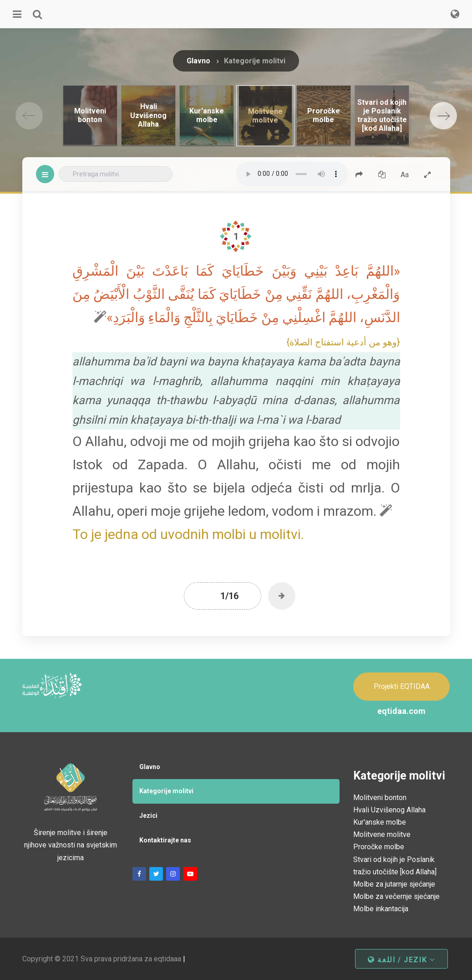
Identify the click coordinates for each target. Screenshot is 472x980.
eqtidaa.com (401, 711)
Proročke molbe (379, 847)
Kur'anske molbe (380, 822)
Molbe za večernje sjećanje (396, 896)
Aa (405, 175)
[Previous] (29, 116)
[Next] (443, 116)
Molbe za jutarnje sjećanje (394, 884)
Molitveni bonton (380, 798)
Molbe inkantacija (381, 909)
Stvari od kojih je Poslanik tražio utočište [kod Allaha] (395, 866)
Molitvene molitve (382, 834)
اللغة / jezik (401, 960)
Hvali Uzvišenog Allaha (389, 810)
